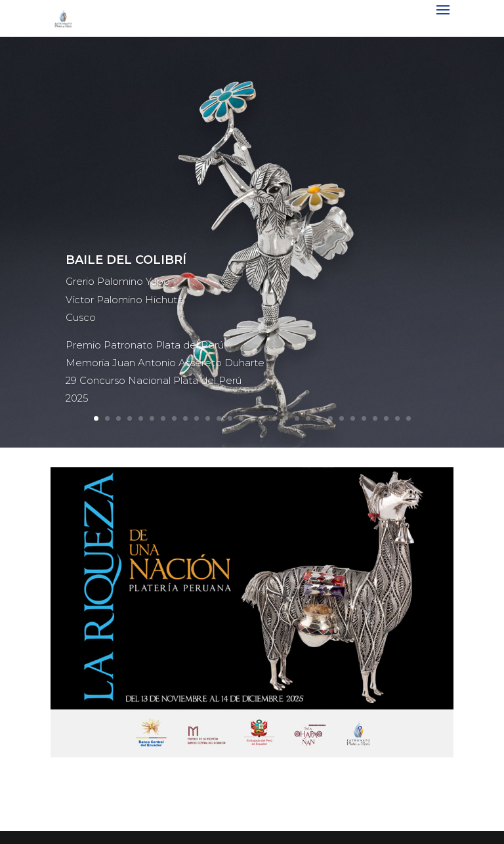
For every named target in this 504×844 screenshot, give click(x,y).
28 (397, 418)
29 (409, 418)
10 (197, 418)
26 (375, 418)
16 (263, 418)
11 (208, 418)
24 (353, 418)
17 (275, 418)
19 (297, 418)
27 (386, 418)
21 (319, 418)
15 (252, 418)
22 (330, 418)
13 (230, 418)
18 (286, 418)
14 (241, 418)
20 (308, 418)
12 (219, 418)
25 (364, 418)
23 (342, 418)
